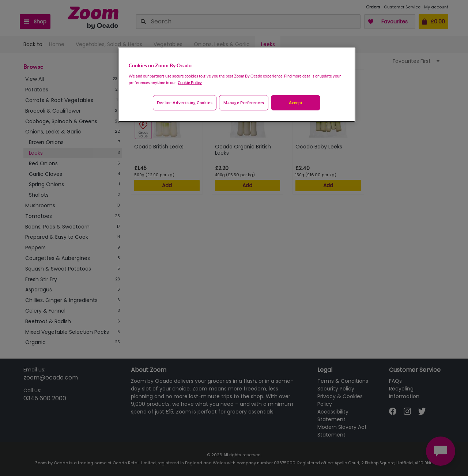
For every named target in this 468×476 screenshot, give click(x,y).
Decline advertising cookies (185, 103)
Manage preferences (244, 103)
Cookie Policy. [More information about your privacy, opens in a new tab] (190, 82)
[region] (237, 85)
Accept (296, 103)
